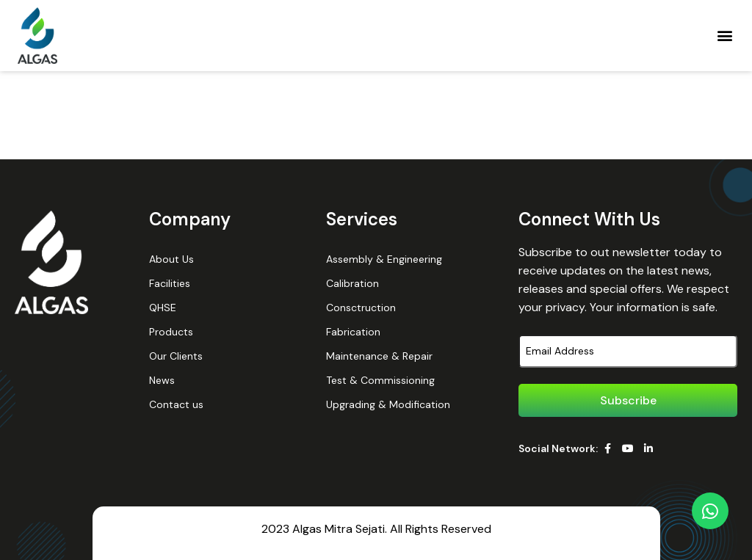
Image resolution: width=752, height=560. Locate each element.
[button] (725, 36)
